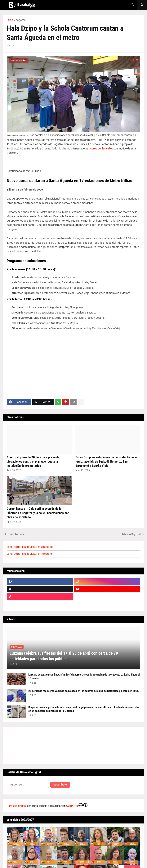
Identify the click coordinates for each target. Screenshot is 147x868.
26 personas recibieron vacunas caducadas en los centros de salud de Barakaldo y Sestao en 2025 (84, 691)
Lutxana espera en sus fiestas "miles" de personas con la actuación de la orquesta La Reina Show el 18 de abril (84, 677)
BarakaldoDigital (17, 806)
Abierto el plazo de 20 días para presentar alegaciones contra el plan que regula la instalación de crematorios (34, 461)
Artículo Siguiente (132, 534)
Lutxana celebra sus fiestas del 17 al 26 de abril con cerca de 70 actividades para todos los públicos (64, 656)
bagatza (21, 20)
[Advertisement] (73, 359)
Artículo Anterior (14, 534)
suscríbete (60, 785)
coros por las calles (102, 149)
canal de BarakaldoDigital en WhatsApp (30, 547)
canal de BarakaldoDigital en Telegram (29, 554)
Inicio (10, 20)
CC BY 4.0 (77, 805)
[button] (4, 5)
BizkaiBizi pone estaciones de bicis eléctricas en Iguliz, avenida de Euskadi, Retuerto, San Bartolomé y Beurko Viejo (107, 461)
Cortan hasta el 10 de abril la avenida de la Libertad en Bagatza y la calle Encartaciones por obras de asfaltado (38, 513)
